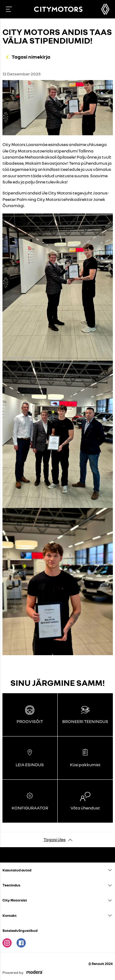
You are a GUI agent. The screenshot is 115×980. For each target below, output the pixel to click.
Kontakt (10, 915)
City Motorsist (15, 900)
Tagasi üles (55, 839)
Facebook (21, 943)
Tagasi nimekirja (31, 57)
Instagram (7, 943)
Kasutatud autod (17, 870)
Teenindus (11, 885)
